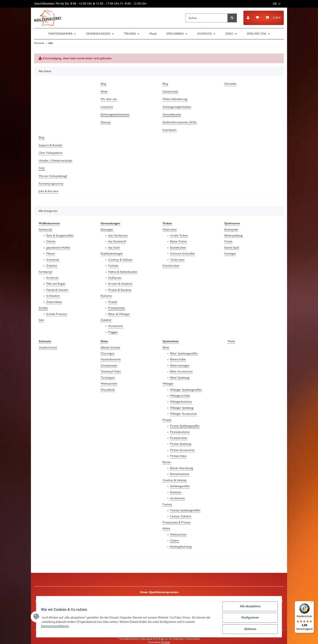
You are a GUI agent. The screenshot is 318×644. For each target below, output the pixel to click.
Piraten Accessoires (182, 450)
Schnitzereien (109, 365)
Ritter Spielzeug (180, 378)
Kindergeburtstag (181, 547)
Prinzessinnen (116, 308)
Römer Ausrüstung (182, 468)
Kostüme (106, 296)
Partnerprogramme (51, 184)
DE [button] (275, 4)
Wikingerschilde (180, 396)
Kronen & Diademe (120, 284)
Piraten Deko (178, 456)
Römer (167, 462)
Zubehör (52, 266)
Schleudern (53, 296)
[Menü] (311, 604)
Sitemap (106, 122)
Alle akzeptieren (248, 608)
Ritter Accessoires (181, 371)
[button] (248, 18)
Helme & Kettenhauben (123, 272)
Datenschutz (170, 91)
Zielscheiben (54, 302)
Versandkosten (172, 114)
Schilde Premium (57, 314)
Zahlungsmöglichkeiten (177, 107)
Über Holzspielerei (51, 153)
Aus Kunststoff (117, 241)
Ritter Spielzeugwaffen (184, 353)
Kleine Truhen (178, 241)
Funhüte (113, 266)
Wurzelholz (108, 390)
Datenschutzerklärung (57, 627)
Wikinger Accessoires (183, 414)
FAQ (42, 168)
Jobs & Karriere (48, 191)
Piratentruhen (179, 438)
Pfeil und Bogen (56, 284)
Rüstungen (107, 230)
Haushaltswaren (111, 359)
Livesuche (107, 107)
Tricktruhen (177, 260)
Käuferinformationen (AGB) (180, 122)
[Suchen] (206, 18)
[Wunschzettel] (257, 18)
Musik (231, 341)
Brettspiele (231, 230)
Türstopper (108, 378)
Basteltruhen (178, 248)
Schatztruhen (171, 266)
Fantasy (167, 504)
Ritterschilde (178, 359)
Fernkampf (45, 272)
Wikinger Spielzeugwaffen (186, 390)
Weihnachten (109, 384)
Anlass (166, 528)
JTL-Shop (165, 642)
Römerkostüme (180, 474)
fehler (104, 91)
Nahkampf (45, 230)
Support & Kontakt (51, 145)
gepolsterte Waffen (58, 248)
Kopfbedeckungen (112, 253)
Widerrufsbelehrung (175, 99)
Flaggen (113, 332)
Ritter (166, 347)
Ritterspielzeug (233, 235)
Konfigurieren (248, 619)
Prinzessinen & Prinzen (177, 522)
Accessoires (116, 326)
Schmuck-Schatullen (182, 253)
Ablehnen (248, 629)
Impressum (169, 130)
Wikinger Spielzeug (182, 408)
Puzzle (228, 241)
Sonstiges (230, 253)
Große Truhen (179, 235)
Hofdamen (115, 278)
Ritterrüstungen (180, 365)
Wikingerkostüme (181, 402)
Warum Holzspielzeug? (53, 176)
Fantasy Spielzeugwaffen (185, 510)
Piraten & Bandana (120, 290)
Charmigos (107, 353)
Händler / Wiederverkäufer (56, 161)
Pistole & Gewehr (57, 290)
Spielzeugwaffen (180, 486)
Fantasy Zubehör (181, 516)
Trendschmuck (48, 347)
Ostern (174, 540)
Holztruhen (170, 230)
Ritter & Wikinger (119, 314)
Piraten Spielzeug (181, 444)
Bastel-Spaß (232, 248)
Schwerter (53, 260)
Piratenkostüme (180, 432)
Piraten (113, 302)
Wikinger (168, 384)
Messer (51, 253)
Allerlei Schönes (110, 347)
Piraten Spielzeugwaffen (185, 426)
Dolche (51, 241)
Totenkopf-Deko (111, 371)
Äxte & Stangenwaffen (60, 235)
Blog (103, 84)
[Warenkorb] (273, 18)
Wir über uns (109, 99)
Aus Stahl (114, 248)
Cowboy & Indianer (120, 260)
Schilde (43, 308)
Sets (41, 320)
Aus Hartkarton (118, 235)
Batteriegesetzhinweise (115, 114)
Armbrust (52, 278)
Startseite (230, 84)
